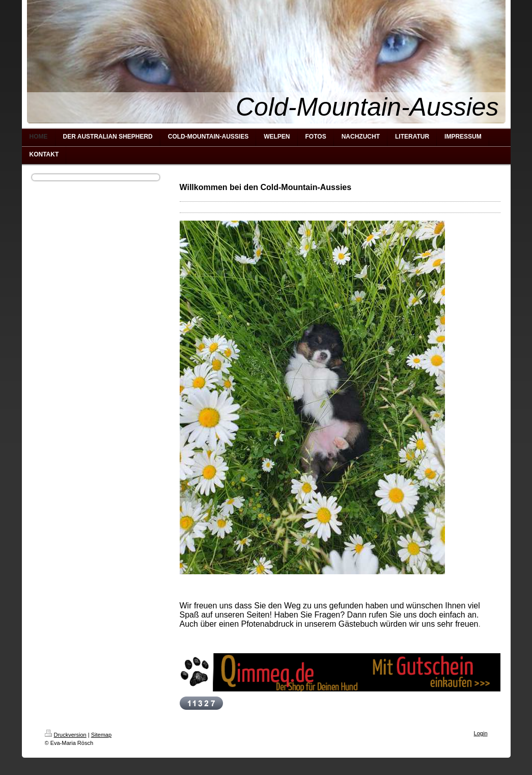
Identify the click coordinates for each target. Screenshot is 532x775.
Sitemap (101, 735)
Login (481, 733)
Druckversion (66, 735)
